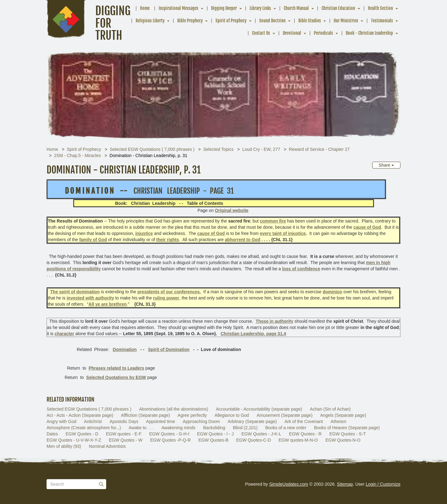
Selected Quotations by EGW (116, 377)
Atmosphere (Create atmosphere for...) (84, 428)
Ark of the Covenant (304, 421)
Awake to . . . (141, 428)
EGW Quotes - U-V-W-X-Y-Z (74, 440)
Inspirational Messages (178, 8)
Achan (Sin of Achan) (330, 409)
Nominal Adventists (107, 446)
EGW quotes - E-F (124, 434)
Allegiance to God (232, 415)
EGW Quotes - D (82, 434)
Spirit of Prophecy (231, 21)
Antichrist (93, 421)
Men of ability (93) (64, 446)
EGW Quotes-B (213, 440)
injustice (144, 233)
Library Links (260, 8)
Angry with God (61, 421)
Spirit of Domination (169, 349)
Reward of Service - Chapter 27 (319, 149)
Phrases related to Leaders (116, 368)
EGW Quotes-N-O (343, 440)
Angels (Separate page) (343, 415)
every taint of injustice (283, 233)
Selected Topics (219, 149)
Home (145, 8)
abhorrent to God (242, 240)
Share (386, 165)
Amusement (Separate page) (285, 415)
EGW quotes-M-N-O (298, 440)
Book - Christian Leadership (369, 33)
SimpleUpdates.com (289, 484)
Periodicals (323, 33)
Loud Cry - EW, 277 (261, 149)
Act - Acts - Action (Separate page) (80, 415)
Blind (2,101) (245, 428)
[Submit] (101, 484)
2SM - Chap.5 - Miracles (77, 155)
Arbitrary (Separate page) (252, 421)
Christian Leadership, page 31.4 (253, 334)
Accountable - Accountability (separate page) (259, 409)
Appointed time (161, 421)
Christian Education (338, 8)
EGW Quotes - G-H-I (169, 434)
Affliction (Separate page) (146, 415)
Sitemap (345, 484)
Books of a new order (286, 428)
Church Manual (296, 8)
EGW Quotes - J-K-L (261, 434)
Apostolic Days (124, 421)
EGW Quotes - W (126, 440)
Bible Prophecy (190, 21)
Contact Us (261, 33)
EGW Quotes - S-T (348, 434)
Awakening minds (178, 428)
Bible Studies (310, 21)
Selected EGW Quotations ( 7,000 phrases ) (152, 149)
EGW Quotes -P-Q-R (171, 440)
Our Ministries (346, 21)
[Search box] (76, 484)
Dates (52, 434)
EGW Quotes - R (305, 434)
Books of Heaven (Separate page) (347, 428)
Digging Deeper (224, 8)
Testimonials (382, 21)
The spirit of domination (75, 292)
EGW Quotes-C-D (254, 440)
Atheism (339, 421)
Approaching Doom (201, 421)
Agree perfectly (192, 415)
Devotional (292, 33)
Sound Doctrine (272, 21)
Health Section (380, 8)
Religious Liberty (150, 21)
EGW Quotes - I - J (215, 434)
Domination (125, 349)
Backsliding (214, 428)
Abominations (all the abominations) (174, 409)
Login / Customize (383, 484)
